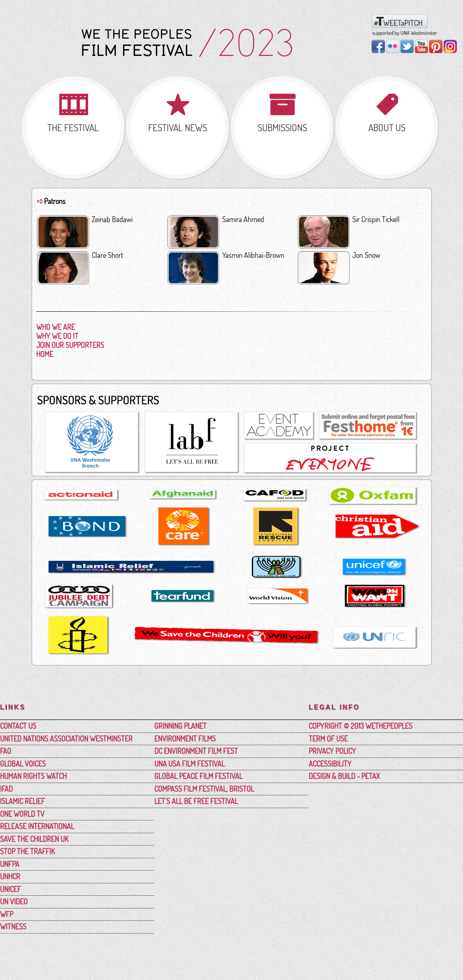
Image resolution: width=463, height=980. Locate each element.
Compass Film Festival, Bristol (204, 789)
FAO (6, 751)
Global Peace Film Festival (198, 776)
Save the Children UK (34, 839)
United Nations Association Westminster (66, 739)
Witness (13, 927)
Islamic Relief (22, 801)
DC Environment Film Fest (196, 751)
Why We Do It (57, 336)
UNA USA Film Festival (190, 764)
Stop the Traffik (27, 851)
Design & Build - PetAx (344, 776)
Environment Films (185, 739)
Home (45, 354)
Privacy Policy (332, 751)
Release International (37, 826)
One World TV (22, 814)
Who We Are (56, 327)
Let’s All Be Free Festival (196, 801)
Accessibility (330, 764)
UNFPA (10, 864)
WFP (7, 914)
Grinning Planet (180, 726)
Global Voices (23, 764)
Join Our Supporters (70, 345)
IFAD (6, 789)
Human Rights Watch (33, 776)
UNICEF (10, 889)
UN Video (14, 901)
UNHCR (10, 876)
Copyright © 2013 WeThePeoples (361, 726)
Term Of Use (328, 739)
